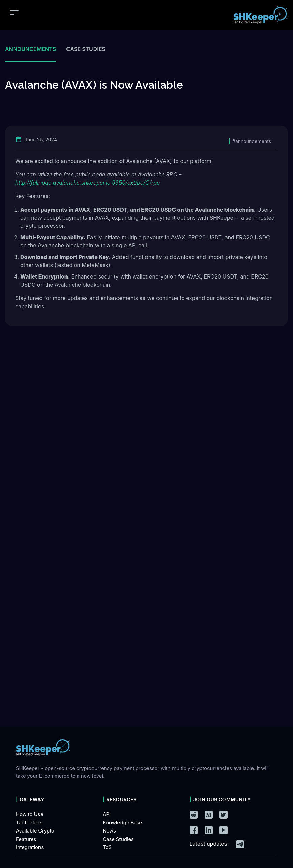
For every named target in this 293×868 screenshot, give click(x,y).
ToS (107, 847)
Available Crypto (35, 831)
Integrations (30, 847)
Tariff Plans (29, 823)
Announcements (31, 49)
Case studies (86, 49)
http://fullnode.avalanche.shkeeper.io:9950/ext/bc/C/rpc (87, 183)
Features (26, 839)
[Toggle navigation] (14, 12)
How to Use (30, 814)
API (107, 814)
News (109, 831)
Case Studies (118, 839)
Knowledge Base (122, 823)
